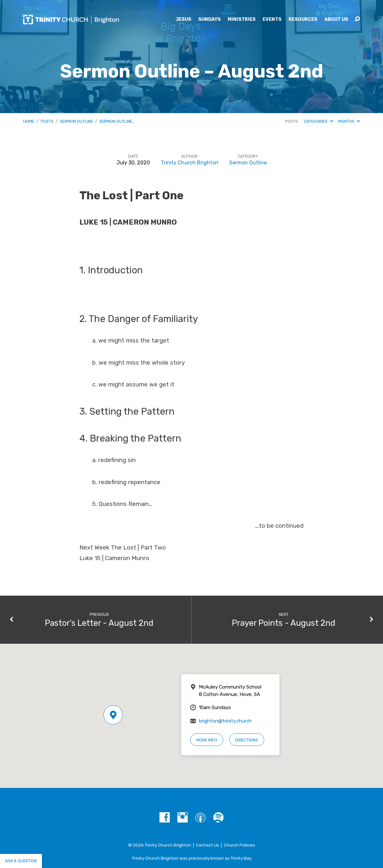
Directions (247, 740)
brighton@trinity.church (225, 721)
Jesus (183, 20)
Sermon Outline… (117, 121)
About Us (336, 20)
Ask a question (21, 861)
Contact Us (208, 845)
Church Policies (240, 845)
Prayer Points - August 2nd (284, 623)
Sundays (209, 20)
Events (272, 20)
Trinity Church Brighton (190, 163)
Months (349, 121)
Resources (303, 20)
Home (29, 121)
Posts (47, 121)
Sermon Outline (76, 121)
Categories (318, 121)
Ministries (242, 20)
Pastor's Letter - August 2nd (99, 623)
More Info (207, 740)
